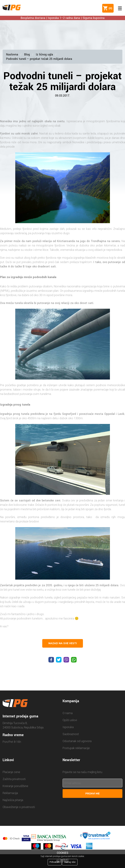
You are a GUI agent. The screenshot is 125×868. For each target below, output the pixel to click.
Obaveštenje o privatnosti (19, 807)
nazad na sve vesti (63, 643)
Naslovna (12, 54)
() (110, 8)
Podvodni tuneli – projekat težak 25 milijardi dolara (39, 59)
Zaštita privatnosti (14, 779)
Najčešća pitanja (13, 800)
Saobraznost (71, 734)
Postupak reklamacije (76, 748)
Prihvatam (55, 862)
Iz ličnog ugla (44, 54)
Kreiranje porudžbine (15, 786)
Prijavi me (92, 793)
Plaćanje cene (11, 772)
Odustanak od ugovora (77, 741)
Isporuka (68, 727)
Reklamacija (10, 793)
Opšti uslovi (70, 720)
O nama (68, 713)
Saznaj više (70, 862)
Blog (27, 54)
